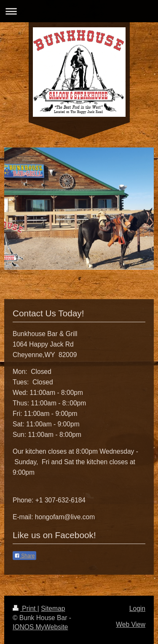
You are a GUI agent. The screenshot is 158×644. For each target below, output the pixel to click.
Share (24, 556)
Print (25, 609)
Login (137, 609)
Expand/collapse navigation (79, 11)
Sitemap (53, 609)
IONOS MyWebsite (40, 627)
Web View (131, 624)
